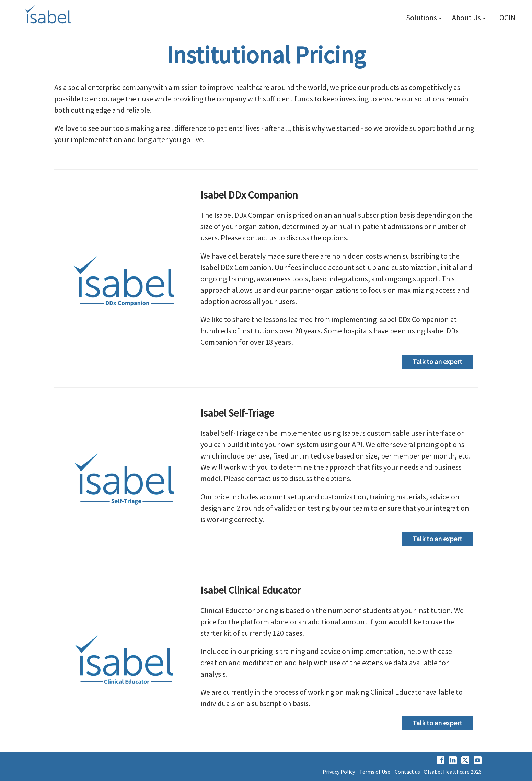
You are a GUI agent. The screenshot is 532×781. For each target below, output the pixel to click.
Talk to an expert (437, 361)
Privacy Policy (339, 772)
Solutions (424, 18)
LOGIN (506, 18)
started (348, 128)
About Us (469, 18)
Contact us (407, 772)
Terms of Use (375, 772)
